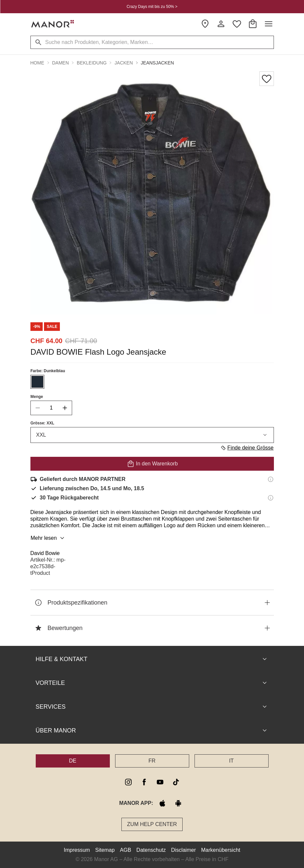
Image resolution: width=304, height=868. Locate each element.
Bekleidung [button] (92, 63)
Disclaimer (183, 850)
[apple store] (162, 803)
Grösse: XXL (42, 423)
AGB (126, 850)
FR (152, 761)
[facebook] (144, 782)
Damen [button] (61, 63)
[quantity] (51, 408)
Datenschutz (151, 850)
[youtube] (160, 782)
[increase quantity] (65, 408)
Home (37, 63)
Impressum (77, 850)
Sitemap (105, 850)
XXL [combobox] (152, 435)
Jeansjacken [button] (157, 63)
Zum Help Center (152, 824)
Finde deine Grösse (247, 448)
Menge (37, 397)
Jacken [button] (124, 63)
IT (231, 761)
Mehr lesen (48, 538)
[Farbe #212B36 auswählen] (37, 382)
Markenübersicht (221, 850)
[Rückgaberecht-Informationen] (271, 498)
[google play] (178, 803)
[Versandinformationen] (271, 479)
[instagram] (128, 782)
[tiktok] (176, 782)
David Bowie (45, 553)
